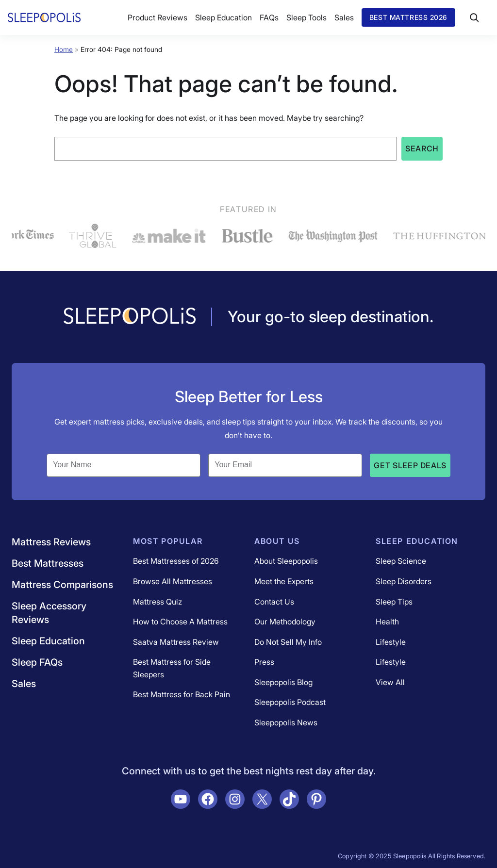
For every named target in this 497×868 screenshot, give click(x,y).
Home (64, 49)
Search (422, 148)
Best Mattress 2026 (408, 17)
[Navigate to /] (130, 317)
